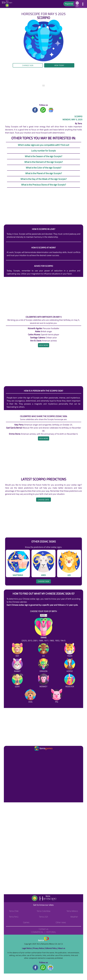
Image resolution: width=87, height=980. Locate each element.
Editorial (51, 932)
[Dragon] (43, 666)
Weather (74, 917)
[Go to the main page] (8, 4)
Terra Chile (14, 911)
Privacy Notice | (39, 948)
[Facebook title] (35, 110)
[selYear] (44, 615)
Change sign (28, 65)
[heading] (44, 345)
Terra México (72, 911)
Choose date (43, 500)
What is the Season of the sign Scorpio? (43, 156)
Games (26, 922)
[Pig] (57, 696)
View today (59, 65)
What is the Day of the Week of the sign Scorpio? (44, 179)
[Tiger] (70, 650)
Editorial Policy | (52, 948)
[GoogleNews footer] (51, 967)
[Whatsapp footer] (43, 967)
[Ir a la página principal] (8, 754)
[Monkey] (43, 681)
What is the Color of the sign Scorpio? (44, 168)
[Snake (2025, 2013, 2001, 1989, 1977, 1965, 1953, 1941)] (43, 630)
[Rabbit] (17, 666)
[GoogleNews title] (51, 110)
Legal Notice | (27, 948)
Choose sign (43, 581)
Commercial (37, 932)
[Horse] (70, 666)
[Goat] (17, 681)
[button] (77, 4)
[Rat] (17, 650)
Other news (61, 922)
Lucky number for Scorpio (43, 151)
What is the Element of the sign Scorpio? (44, 162)
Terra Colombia (44, 911)
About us (62, 948)
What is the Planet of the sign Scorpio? (44, 173)
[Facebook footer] (35, 967)
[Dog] (30, 696)
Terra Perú (14, 917)
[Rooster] (70, 681)
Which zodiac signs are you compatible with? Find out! (44, 145)
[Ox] (43, 650)
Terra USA (43, 917)
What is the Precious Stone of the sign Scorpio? (44, 185)
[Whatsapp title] (43, 110)
